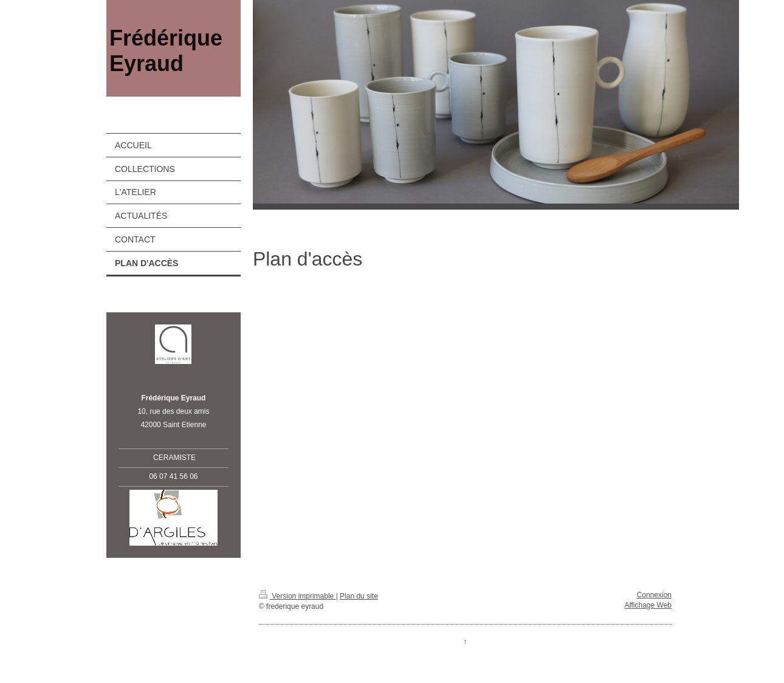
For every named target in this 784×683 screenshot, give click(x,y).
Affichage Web (648, 605)
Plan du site (359, 596)
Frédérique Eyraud (166, 51)
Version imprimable (297, 596)
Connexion (654, 595)
